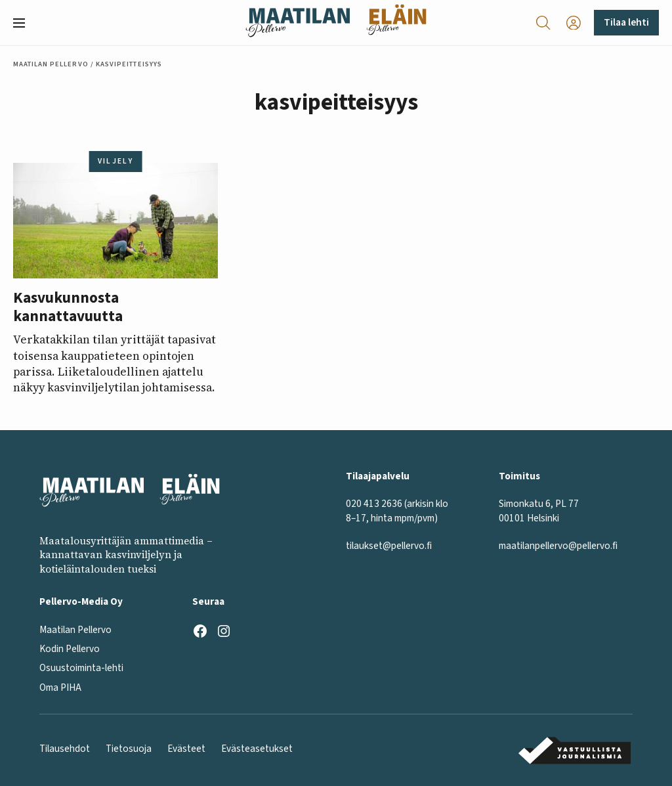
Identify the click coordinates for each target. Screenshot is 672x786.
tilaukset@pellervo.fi (389, 546)
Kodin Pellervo (70, 649)
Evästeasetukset (257, 749)
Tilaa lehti (626, 22)
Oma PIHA (60, 688)
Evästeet (186, 749)
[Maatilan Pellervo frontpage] (298, 23)
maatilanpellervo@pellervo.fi (558, 546)
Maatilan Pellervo (51, 64)
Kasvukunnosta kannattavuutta (68, 307)
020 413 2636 (374, 504)
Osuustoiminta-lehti (81, 668)
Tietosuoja (129, 749)
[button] (24, 23)
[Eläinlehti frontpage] (396, 23)
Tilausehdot (65, 749)
